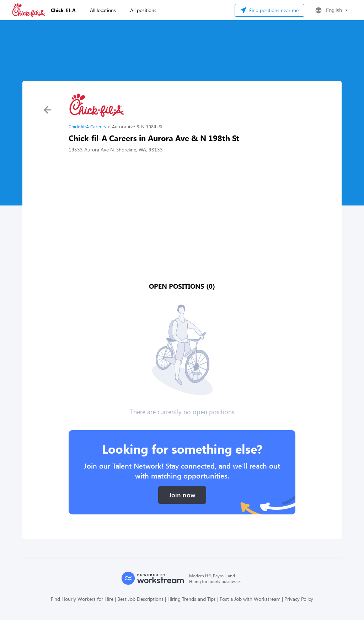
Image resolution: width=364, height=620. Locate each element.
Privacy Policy (299, 599)
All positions (143, 10)
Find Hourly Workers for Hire (82, 599)
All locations (103, 10)
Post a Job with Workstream (250, 599)
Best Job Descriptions (140, 599)
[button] (331, 10)
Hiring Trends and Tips (192, 599)
